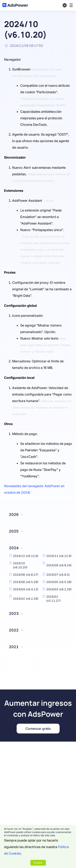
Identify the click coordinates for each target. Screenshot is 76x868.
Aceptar (38, 863)
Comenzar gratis (38, 729)
